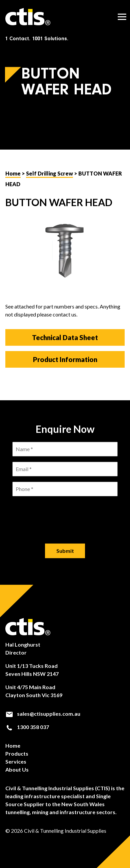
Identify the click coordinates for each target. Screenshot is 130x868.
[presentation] (65, 515)
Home (13, 173)
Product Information (65, 359)
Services (16, 761)
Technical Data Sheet (65, 337)
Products (17, 753)
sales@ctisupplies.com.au (43, 714)
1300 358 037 (27, 727)
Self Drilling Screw (49, 173)
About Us (17, 769)
